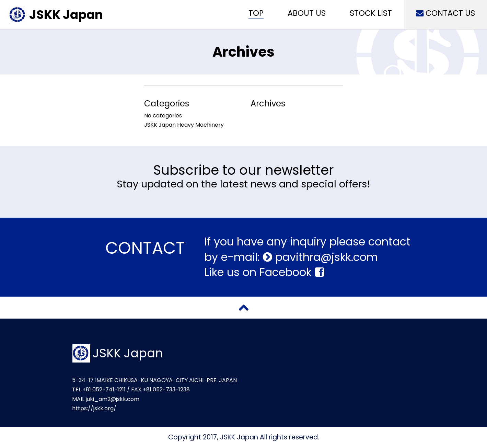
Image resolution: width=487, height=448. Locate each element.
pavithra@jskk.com (325, 257)
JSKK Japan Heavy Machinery (184, 125)
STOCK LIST (371, 13)
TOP (256, 13)
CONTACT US (445, 13)
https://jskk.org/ (94, 408)
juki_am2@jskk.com (113, 399)
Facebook (292, 272)
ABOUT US (307, 13)
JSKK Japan (66, 15)
